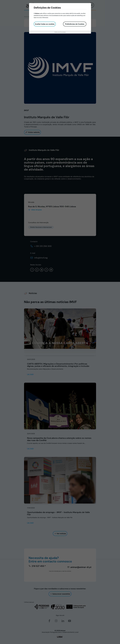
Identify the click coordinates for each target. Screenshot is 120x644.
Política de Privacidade (60, 32)
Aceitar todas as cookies (45, 24)
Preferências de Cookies (75, 24)
